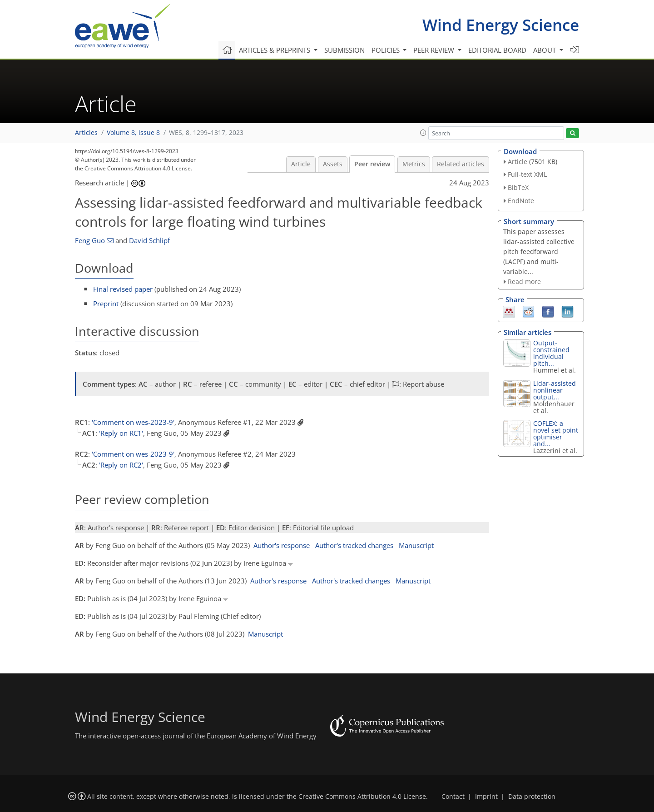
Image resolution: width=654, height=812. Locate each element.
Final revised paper (123, 289)
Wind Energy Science (501, 25)
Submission (344, 50)
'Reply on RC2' (121, 465)
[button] (423, 133)
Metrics (414, 164)
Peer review (372, 164)
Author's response (282, 545)
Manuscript (416, 545)
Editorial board (497, 50)
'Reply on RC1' (121, 433)
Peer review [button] (435, 50)
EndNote (521, 201)
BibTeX (518, 187)
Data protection (532, 797)
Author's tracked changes (354, 545)
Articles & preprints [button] (275, 50)
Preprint (106, 304)
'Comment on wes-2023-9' (133, 422)
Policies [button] (386, 50)
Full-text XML (527, 174)
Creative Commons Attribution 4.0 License (362, 797)
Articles (86, 133)
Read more (524, 281)
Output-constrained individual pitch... (551, 353)
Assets (333, 164)
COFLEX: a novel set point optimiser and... (556, 433)
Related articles (461, 164)
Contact (453, 797)
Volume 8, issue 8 (133, 133)
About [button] (545, 50)
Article (301, 164)
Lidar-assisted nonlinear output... (555, 390)
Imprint (486, 797)
